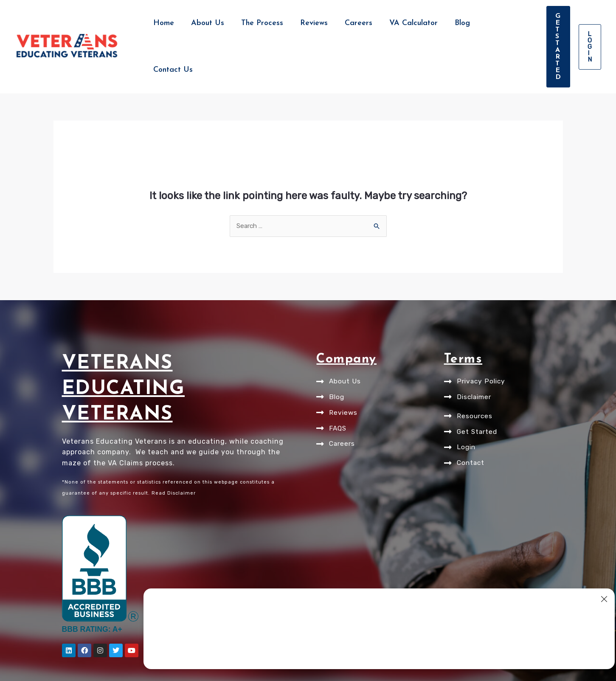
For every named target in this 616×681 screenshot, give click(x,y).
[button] (520, 23)
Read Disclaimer (174, 447)
